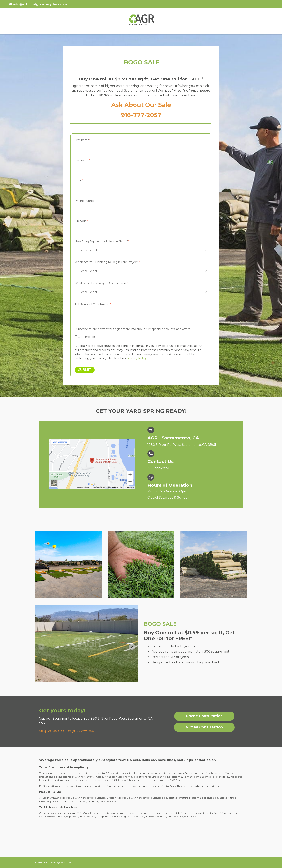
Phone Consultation (204, 716)
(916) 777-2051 (158, 468)
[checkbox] (141, 337)
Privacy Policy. (137, 358)
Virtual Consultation (204, 727)
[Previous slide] (42, 647)
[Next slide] (132, 647)
